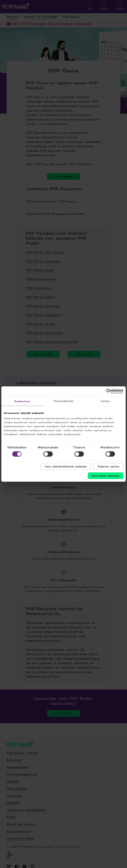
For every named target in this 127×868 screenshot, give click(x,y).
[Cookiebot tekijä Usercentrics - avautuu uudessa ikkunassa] (109, 391)
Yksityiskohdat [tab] (63, 401)
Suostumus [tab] (22, 401)
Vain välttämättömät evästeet (66, 466)
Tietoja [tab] (105, 401)
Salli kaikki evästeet (106, 476)
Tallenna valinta (108, 466)
